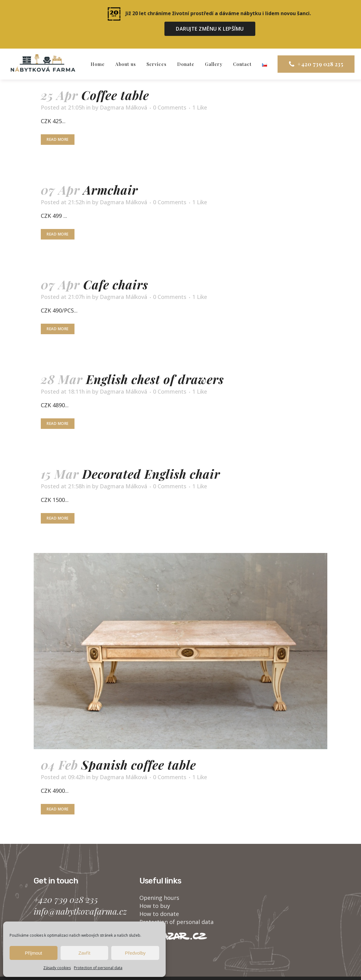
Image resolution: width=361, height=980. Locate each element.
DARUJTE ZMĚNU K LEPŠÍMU (210, 29)
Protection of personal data (98, 968)
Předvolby (135, 953)
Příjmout (33, 953)
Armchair (110, 177)
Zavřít (84, 953)
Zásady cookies (57, 968)
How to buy (155, 893)
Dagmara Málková (123, 95)
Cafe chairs (116, 272)
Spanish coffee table (139, 752)
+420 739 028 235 (309, 51)
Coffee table (115, 82)
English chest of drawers (155, 366)
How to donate (159, 901)
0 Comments (170, 95)
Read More (58, 127)
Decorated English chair (151, 461)
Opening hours (159, 885)
